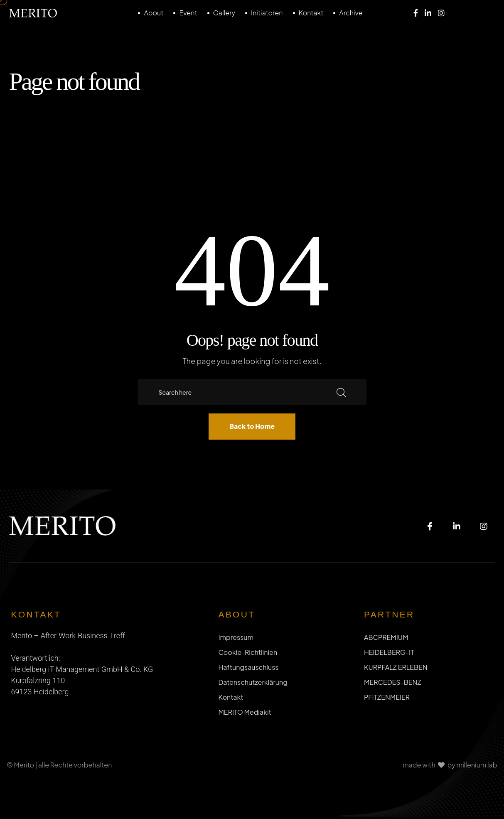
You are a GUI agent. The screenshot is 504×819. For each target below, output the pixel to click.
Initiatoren (267, 13)
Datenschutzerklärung (253, 682)
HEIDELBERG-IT (389, 652)
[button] (18, 801)
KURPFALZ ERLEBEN (396, 667)
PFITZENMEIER (387, 697)
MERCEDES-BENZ (393, 682)
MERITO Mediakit (245, 712)
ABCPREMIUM (386, 637)
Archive (351, 13)
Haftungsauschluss (248, 667)
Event (188, 13)
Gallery (224, 13)
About (154, 13)
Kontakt (311, 13)
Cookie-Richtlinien (248, 652)
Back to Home (252, 426)
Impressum (236, 637)
